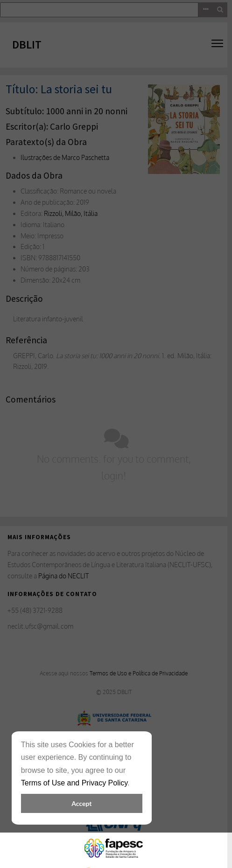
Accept (81, 803)
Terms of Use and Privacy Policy (74, 783)
